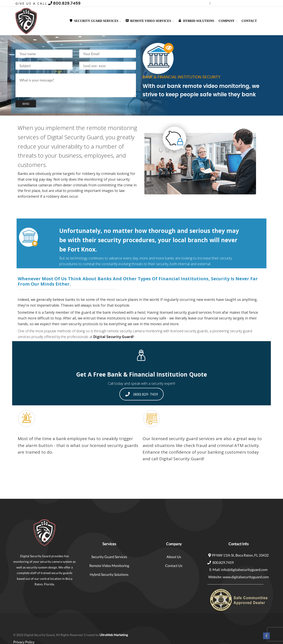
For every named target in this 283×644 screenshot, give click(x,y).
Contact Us (174, 566)
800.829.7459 (64, 3)
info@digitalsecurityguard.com (244, 570)
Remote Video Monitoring (109, 566)
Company (228, 21)
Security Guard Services (109, 557)
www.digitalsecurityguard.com (246, 577)
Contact (249, 21)
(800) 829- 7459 (142, 395)
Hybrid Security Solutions (109, 574)
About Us (174, 557)
